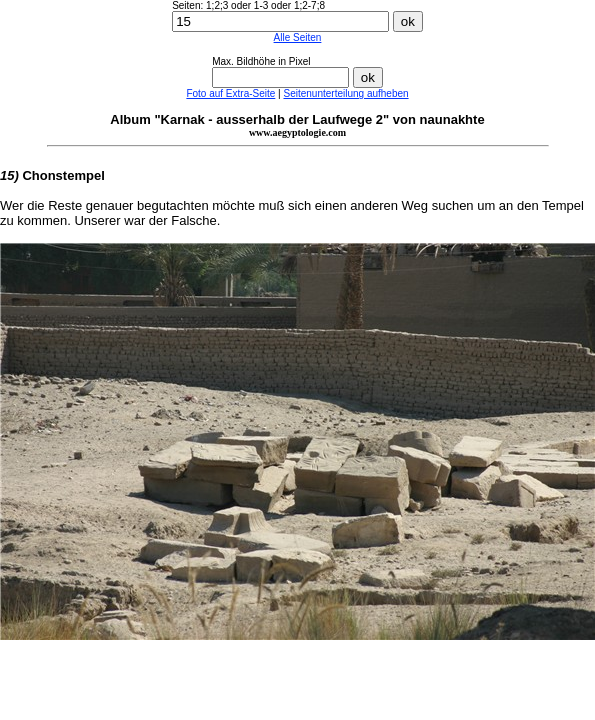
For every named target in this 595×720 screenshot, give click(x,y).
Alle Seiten (298, 37)
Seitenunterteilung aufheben (345, 93)
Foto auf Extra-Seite (230, 93)
